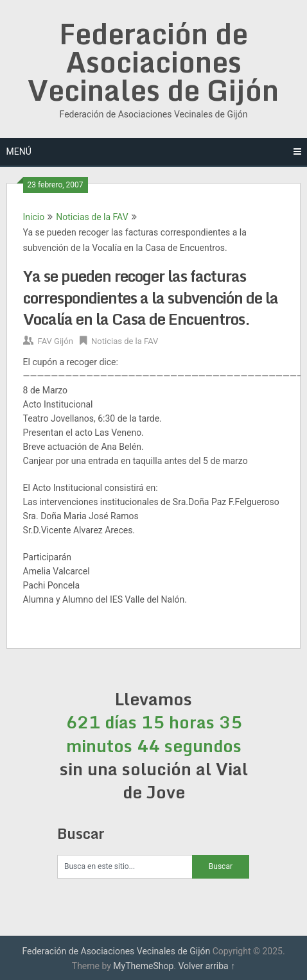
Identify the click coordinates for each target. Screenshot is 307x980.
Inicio (34, 217)
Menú (19, 151)
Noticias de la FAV (92, 217)
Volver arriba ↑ (206, 966)
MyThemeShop (143, 966)
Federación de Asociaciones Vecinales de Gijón (153, 62)
